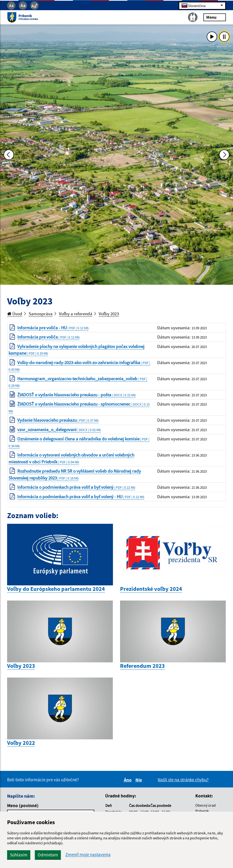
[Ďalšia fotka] (224, 155)
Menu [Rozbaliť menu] (215, 17)
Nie (139, 780)
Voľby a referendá (76, 314)
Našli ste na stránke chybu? (183, 780)
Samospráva (41, 314)
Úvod (15, 314)
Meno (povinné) (23, 805)
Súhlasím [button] (19, 855)
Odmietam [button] (48, 855)
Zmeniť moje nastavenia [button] (88, 855)
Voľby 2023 (109, 314)
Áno (128, 780)
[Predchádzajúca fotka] (9, 155)
